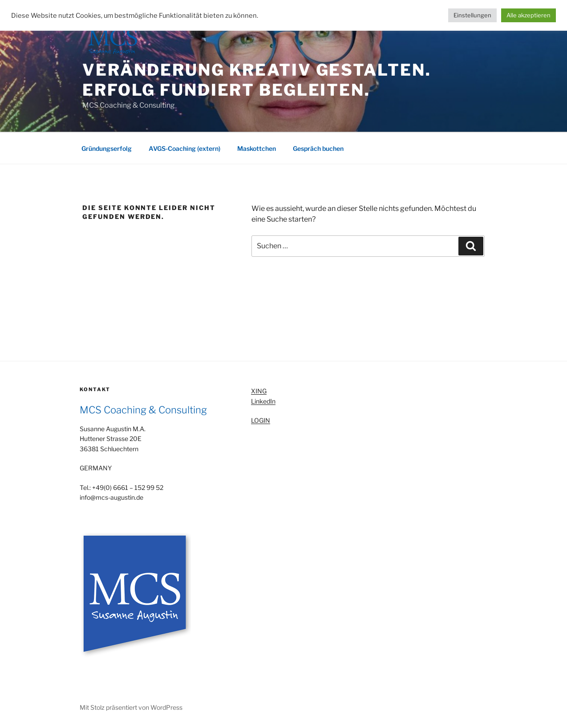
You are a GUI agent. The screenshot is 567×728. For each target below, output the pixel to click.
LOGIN (261, 420)
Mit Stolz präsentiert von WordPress (131, 707)
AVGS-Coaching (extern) (184, 148)
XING (259, 391)
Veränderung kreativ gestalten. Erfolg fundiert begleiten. (257, 80)
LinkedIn (263, 401)
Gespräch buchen (318, 148)
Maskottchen (257, 148)
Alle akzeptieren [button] (529, 15)
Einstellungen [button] (472, 15)
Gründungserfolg (107, 148)
